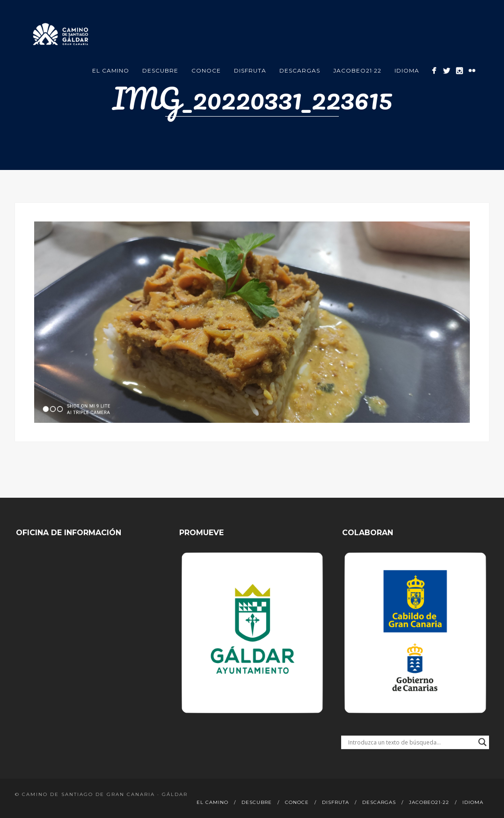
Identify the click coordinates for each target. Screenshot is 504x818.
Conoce (206, 70)
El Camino (111, 70)
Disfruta (250, 70)
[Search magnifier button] (482, 742)
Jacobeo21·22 (357, 70)
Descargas (300, 70)
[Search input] (411, 742)
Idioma (407, 70)
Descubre (160, 70)
